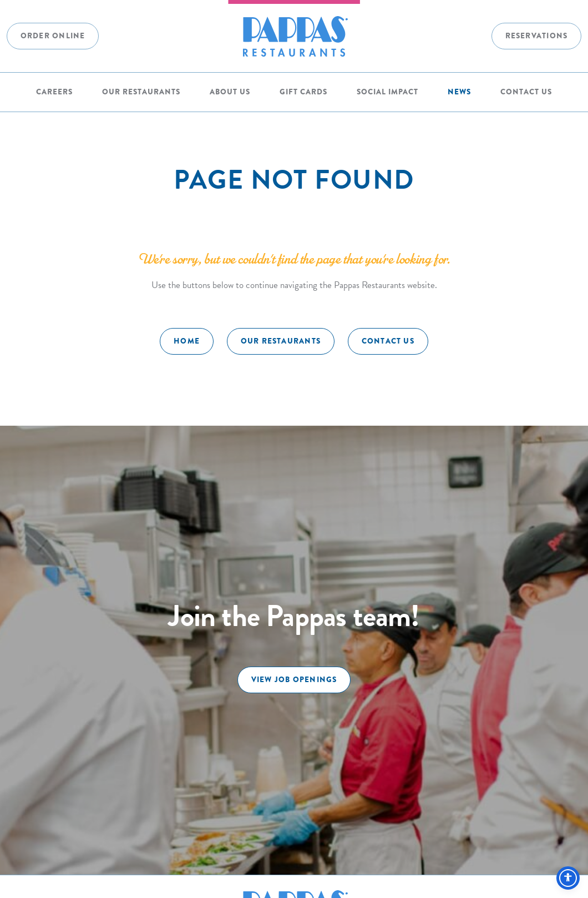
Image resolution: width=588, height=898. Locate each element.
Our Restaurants (141, 92)
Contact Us (526, 92)
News (459, 92)
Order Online (53, 36)
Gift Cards (303, 92)
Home (187, 341)
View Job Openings (294, 679)
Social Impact (387, 92)
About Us (230, 92)
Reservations (537, 36)
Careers (54, 92)
